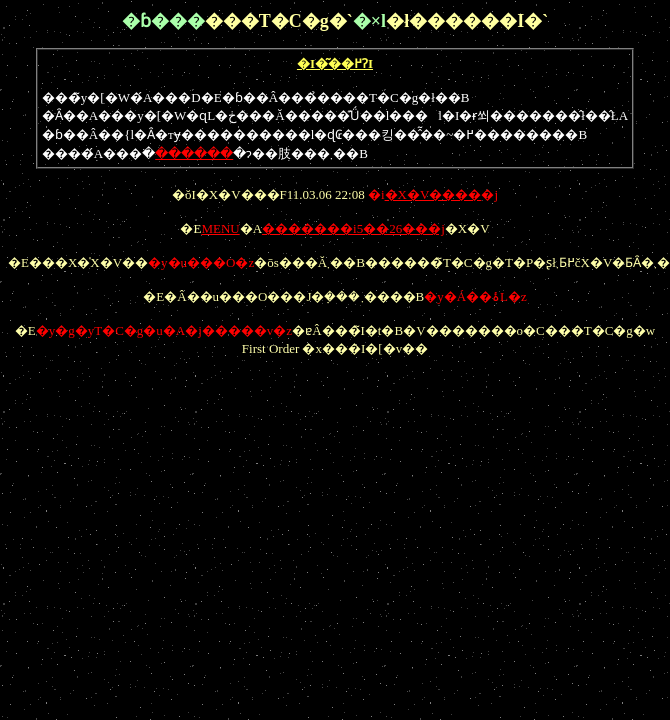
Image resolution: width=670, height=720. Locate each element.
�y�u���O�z (201, 262)
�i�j (433, 194)
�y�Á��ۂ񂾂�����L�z (475, 296)
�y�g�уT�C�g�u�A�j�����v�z (164, 330)
